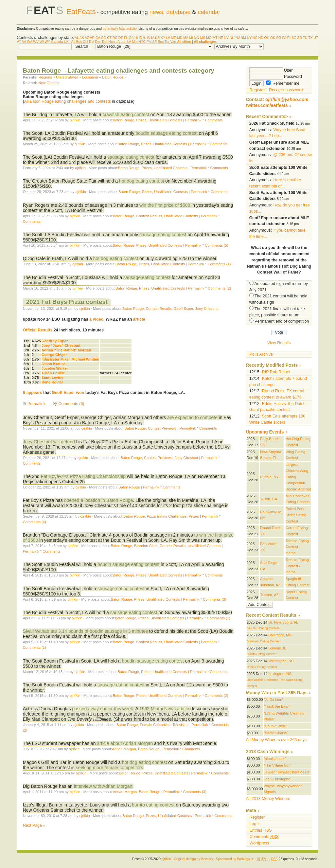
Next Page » (34, 825)
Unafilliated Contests (165, 120)
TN (305, 38)
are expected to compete (192, 417)
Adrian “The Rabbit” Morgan (66, 350)
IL (145, 38)
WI (42, 42)
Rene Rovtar (52, 382)
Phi (149, 42)
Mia (135, 42)
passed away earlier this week (102, 709)
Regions (45, 77)
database (179, 12)
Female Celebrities (155, 725)
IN (149, 38)
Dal (92, 42)
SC (294, 38)
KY (163, 38)
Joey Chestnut (207, 309)
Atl (73, 42)
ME (174, 38)
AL (77, 38)
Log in (255, 824)
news (156, 12)
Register (257, 90)
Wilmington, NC (281, 661)
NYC (142, 42)
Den (98, 42)
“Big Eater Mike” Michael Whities (70, 359)
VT (19, 42)
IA (153, 38)
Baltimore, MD (280, 635)
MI (191, 38)
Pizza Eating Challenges (167, 516)
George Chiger (54, 355)
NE (220, 38)
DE (121, 38)
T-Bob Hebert (53, 373)
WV (36, 42)
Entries (261, 830)
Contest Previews (162, 428)
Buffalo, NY (269, 477)
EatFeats (81, 12)
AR (92, 38)
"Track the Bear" (277, 706)
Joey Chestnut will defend (49, 442)
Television (180, 725)
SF (155, 42)
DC (115, 38)
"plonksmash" (275, 759)
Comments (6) (71, 404)
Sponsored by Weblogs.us (235, 859)
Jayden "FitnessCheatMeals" (287, 772)
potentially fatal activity (120, 29)
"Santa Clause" (276, 733)
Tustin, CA (269, 499)
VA (24, 42)
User (271, 70)
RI (289, 38)
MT (215, 38)
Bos (79, 42)
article (139, 319)
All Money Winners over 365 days (276, 740)
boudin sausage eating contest (167, 133)
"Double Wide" (275, 726)
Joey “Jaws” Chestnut (61, 345)
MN (197, 38)
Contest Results (149, 216)
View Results (279, 343)
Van (173, 42)
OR (279, 38)
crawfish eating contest (126, 115)
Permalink (193, 120)
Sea (161, 42)
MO (209, 38)
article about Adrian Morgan (125, 743)
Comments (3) (214, 599)
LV (129, 42)
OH (267, 38)
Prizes (141, 120)
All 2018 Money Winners (268, 799)
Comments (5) (216, 245)
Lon (123, 42)
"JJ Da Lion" (274, 700)
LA (168, 38)
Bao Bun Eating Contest (263, 628)
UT (316, 38)
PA (284, 38)
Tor (167, 42)
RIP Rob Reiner (276, 372)
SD (299, 38)
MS (203, 38)
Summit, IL (277, 648)
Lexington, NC (280, 674)
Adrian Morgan (124, 749)
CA (98, 38)
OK (273, 38)
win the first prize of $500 (165, 205)
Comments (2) (219, 288)
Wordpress (259, 843)
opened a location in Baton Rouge (98, 500)
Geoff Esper (183, 309)
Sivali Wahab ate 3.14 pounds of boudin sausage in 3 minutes (85, 631)
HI (136, 38)
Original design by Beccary (193, 859)
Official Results (38, 330)
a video (96, 319)
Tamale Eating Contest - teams (297, 547)
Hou (111, 42)
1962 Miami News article (164, 709)
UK (66, 42)
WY (48, 42)
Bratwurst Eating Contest (264, 641)
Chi (85, 42)
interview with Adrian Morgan (103, 786)
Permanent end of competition (282, 321)
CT (109, 38)
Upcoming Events (265, 432)
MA (186, 38)
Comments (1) (219, 264)
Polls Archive (261, 354)
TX (310, 38)
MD (180, 38)
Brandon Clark (146, 546)
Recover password (286, 90)
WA (30, 42)
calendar (209, 12)
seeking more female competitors (110, 768)
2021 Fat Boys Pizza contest (67, 302)
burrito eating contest (153, 805)
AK (82, 38)
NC (255, 38)
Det (105, 42)
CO (104, 38)
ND (261, 38)
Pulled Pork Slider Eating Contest (296, 515)
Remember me (283, 83)
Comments (214, 120)
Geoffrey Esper (55, 341)
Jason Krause (54, 364)
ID (140, 38)
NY (249, 38)
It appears (33, 393)
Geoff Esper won (68, 393)
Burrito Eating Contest (262, 654)
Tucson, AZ (269, 595)
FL (126, 38)
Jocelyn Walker (55, 368)
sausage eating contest (131, 157)
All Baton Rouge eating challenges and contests (68, 101)
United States (67, 77)
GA (131, 38)
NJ (238, 38)
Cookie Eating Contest (262, 667)
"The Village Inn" (277, 765)
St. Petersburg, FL (283, 622)
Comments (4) (35, 522)
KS (157, 38)
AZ (87, 38)
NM (243, 38)
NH (232, 38)
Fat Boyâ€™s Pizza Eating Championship (84, 476)
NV (226, 38)
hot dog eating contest (142, 181)
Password (276, 77)
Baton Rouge (113, 77)
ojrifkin (75, 120)
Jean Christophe (277, 779)
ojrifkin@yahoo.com (287, 100)
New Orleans (49, 83)
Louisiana (90, 77)
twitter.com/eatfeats (267, 106)
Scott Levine (53, 378)
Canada (57, 42)
